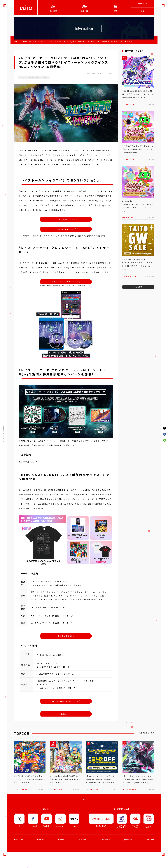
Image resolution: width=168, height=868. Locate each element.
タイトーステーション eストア (66, 282)
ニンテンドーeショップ (66, 219)
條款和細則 (129, 840)
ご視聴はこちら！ (66, 636)
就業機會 (61, 840)
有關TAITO (142, 4)
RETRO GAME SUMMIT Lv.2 (66, 701)
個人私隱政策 (105, 840)
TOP (16, 42)
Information (30, 42)
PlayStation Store (66, 229)
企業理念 (40, 840)
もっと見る (138, 287)
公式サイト (66, 714)
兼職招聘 (82, 840)
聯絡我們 (150, 840)
